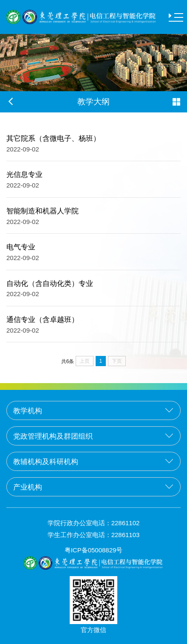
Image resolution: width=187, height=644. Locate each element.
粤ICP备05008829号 (94, 550)
